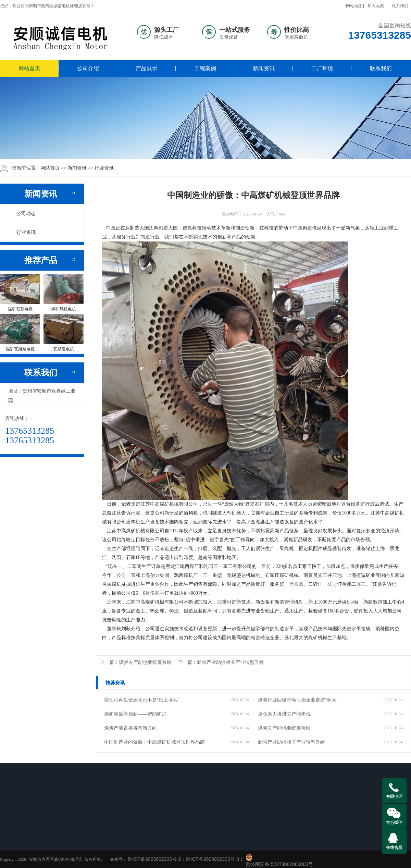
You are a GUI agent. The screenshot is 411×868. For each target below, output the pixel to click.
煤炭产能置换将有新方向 (130, 728)
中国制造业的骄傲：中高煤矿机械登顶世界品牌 (154, 742)
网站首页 (29, 68)
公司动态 (22, 213)
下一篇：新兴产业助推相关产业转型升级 (221, 662)
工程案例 (205, 68)
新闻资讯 (264, 68)
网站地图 (354, 6)
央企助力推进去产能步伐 (284, 714)
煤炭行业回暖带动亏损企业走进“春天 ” (298, 700)
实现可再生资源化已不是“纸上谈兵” (142, 700)
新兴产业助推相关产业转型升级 (291, 742)
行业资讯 (104, 168)
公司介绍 (88, 68)
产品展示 (147, 68)
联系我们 (400, 6)
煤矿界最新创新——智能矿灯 (135, 714)
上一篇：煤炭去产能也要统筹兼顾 (136, 662)
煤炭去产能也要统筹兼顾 (284, 728)
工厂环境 (322, 68)
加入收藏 (376, 6)
